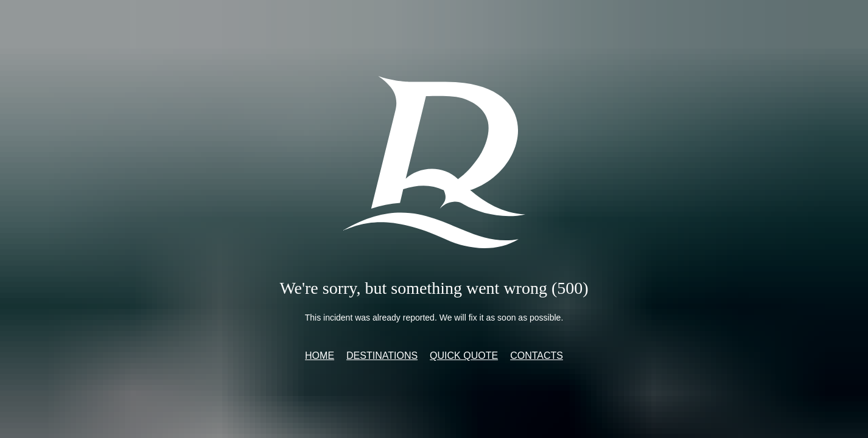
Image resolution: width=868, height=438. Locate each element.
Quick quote (464, 356)
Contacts (537, 356)
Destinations (382, 356)
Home (320, 356)
